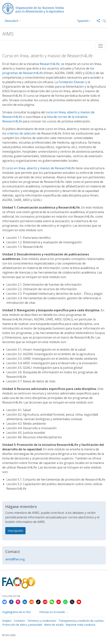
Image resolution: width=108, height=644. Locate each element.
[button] (103, 21)
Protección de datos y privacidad (22, 625)
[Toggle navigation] (100, 46)
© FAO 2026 (9, 635)
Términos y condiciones (42, 621)
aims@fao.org (15, 559)
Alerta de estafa (54, 625)
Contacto (19, 621)
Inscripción (15, 531)
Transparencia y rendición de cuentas (81, 621)
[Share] (97, 21)
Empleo (7, 621)
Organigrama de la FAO (17, 612)
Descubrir (12, 21)
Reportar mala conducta (80, 625)
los (92, 68)
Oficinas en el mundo (52, 612)
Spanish (83, 21)
